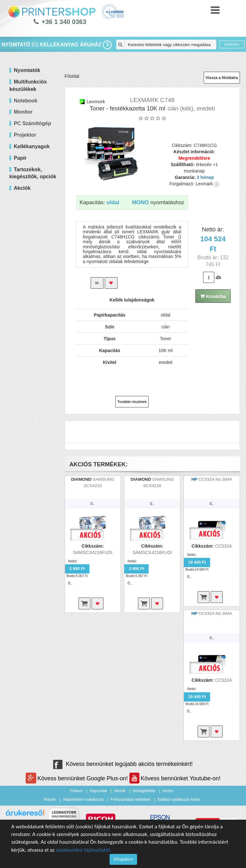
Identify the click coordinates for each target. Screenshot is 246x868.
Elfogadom (123, 859)
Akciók (120, 791)
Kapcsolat (98, 791)
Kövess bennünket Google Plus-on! (78, 778)
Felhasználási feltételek (131, 800)
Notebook (26, 101)
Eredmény (232, 44)
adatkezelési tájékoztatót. (84, 850)
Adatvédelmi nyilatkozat (83, 800)
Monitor (23, 112)
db (218, 277)
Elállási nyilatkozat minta (179, 800)
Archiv (168, 791)
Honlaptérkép (144, 791)
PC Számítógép (32, 123)
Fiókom (76, 791)
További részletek (132, 402)
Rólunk (50, 800)
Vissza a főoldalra (222, 78)
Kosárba (213, 296)
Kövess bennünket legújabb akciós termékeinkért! (123, 764)
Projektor (25, 135)
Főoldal (72, 76)
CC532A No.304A (215, 479)
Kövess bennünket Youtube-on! (175, 778)
